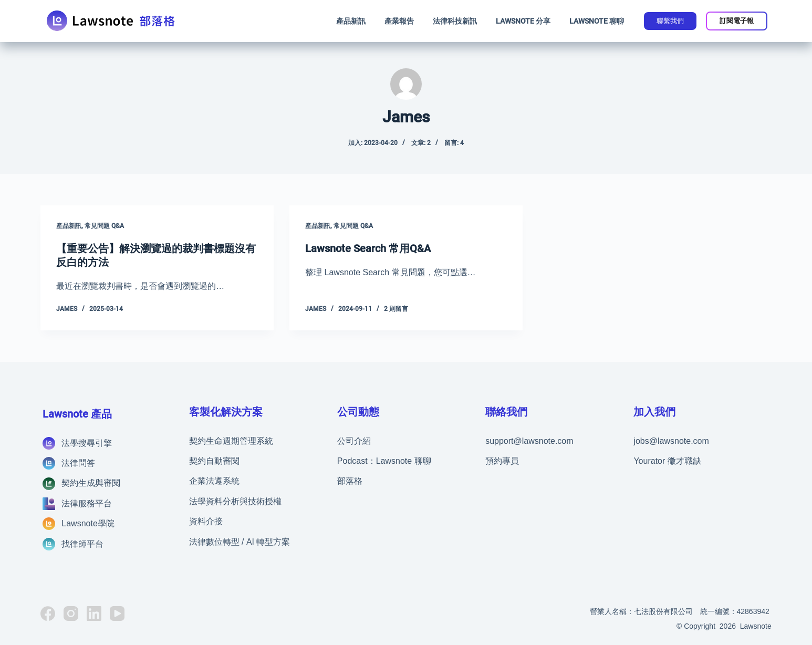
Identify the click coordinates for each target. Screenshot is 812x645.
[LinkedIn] (94, 613)
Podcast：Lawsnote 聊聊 (384, 461)
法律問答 (78, 463)
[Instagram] (71, 613)
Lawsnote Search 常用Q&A (368, 248)
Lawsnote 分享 (523, 21)
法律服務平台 (87, 503)
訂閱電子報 (737, 21)
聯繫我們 (670, 21)
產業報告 (399, 21)
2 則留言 (396, 309)
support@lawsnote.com (529, 441)
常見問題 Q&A (104, 226)
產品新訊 (351, 21)
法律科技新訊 (455, 21)
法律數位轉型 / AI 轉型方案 (240, 542)
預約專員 (502, 461)
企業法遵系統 (214, 481)
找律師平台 (82, 544)
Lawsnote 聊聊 (597, 21)
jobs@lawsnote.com (671, 441)
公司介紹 (354, 441)
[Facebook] (48, 613)
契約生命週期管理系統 (231, 441)
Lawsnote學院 (88, 523)
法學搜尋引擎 (87, 443)
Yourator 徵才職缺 (667, 461)
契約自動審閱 (214, 461)
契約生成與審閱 (91, 483)
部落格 (350, 481)
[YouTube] (117, 613)
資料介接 (206, 521)
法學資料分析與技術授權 (235, 501)
